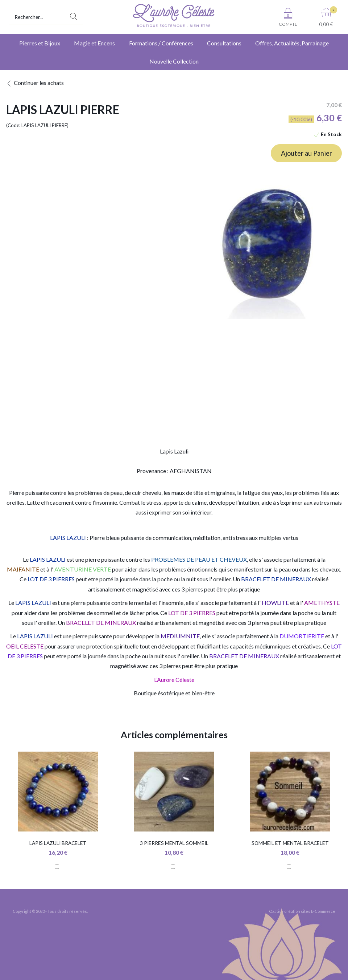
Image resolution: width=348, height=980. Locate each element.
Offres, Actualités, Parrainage (292, 43)
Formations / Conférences (161, 43)
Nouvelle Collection (174, 61)
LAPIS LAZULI (68, 538)
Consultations (224, 43)
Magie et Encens (94, 43)
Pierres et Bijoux (40, 43)
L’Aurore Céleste (174, 680)
